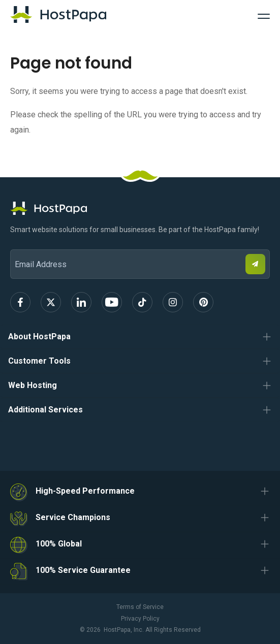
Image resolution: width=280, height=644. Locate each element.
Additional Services (45, 410)
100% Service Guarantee (83, 570)
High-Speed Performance (85, 491)
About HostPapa (39, 336)
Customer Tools (39, 361)
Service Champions (73, 517)
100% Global (59, 544)
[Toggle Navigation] (264, 15)
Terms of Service (140, 607)
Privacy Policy (140, 619)
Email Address (15, 243)
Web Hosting (33, 385)
